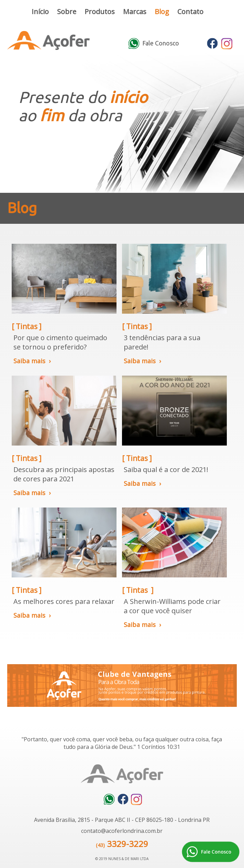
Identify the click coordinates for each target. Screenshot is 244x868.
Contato (190, 12)
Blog (162, 12)
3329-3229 (127, 844)
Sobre (67, 12)
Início (40, 12)
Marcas (135, 12)
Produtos (100, 12)
